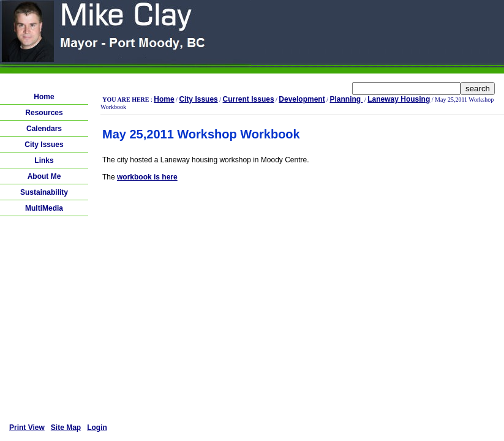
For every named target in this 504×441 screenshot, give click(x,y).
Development (302, 99)
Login (97, 428)
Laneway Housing (399, 99)
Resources (44, 113)
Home (44, 97)
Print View (27, 428)
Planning (346, 99)
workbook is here (147, 177)
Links (44, 160)
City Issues (44, 145)
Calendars (44, 129)
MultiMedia (44, 208)
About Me (44, 176)
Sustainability (44, 192)
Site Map (66, 428)
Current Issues (249, 99)
